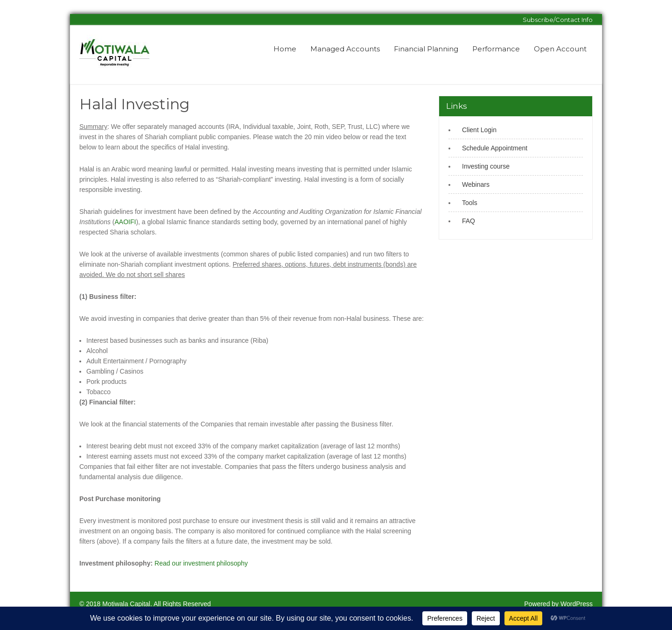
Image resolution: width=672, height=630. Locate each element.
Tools (470, 203)
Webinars (476, 184)
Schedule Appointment (495, 148)
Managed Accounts (345, 49)
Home (285, 49)
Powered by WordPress (558, 604)
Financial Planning (426, 49)
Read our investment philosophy (201, 563)
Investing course (486, 166)
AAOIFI (126, 222)
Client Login (479, 130)
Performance (496, 49)
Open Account (560, 49)
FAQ (469, 221)
